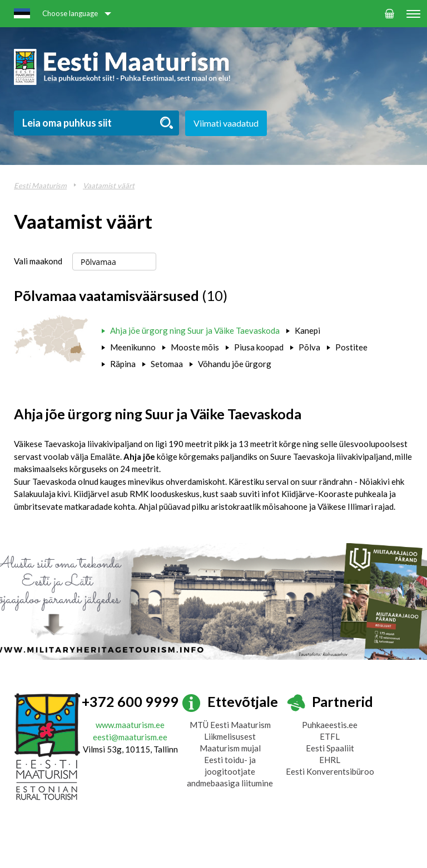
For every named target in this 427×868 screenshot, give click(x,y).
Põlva (309, 347)
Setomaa (167, 364)
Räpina (123, 364)
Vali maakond (38, 261)
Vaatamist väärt (109, 185)
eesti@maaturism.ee (130, 737)
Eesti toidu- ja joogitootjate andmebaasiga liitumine (230, 771)
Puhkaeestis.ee (330, 725)
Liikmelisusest (230, 736)
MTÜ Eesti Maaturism (230, 725)
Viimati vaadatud (226, 123)
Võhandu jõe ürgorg (235, 364)
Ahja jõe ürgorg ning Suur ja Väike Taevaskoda (195, 330)
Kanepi (307, 330)
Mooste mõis (195, 347)
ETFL (330, 736)
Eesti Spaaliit (330, 748)
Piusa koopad (259, 347)
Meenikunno (133, 347)
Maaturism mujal (230, 748)
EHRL (330, 760)
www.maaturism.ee (130, 725)
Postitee (351, 347)
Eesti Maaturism (40, 185)
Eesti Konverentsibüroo (330, 771)
